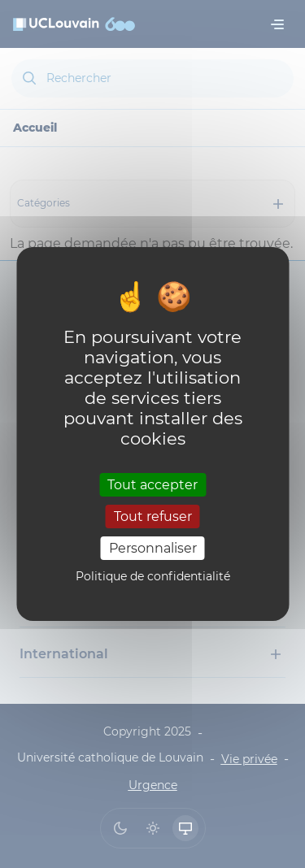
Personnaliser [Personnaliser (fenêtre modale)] (153, 548)
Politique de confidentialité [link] (153, 576)
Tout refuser (153, 516)
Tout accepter (152, 484)
